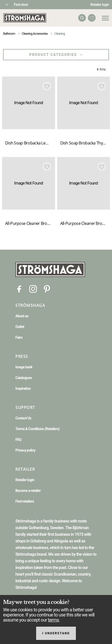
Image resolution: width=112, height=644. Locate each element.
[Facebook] (19, 289)
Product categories (56, 55)
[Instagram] (33, 289)
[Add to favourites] (47, 86)
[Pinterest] (47, 289)
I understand (56, 633)
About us (22, 316)
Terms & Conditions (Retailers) (37, 429)
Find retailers (25, 501)
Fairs (19, 337)
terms (53, 620)
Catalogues (24, 378)
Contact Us (23, 418)
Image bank (24, 367)
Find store (21, 5)
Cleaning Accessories (35, 34)
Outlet (20, 327)
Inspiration (23, 388)
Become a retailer (28, 491)
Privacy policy (25, 450)
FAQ (18, 440)
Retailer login (100, 5)
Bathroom (9, 34)
